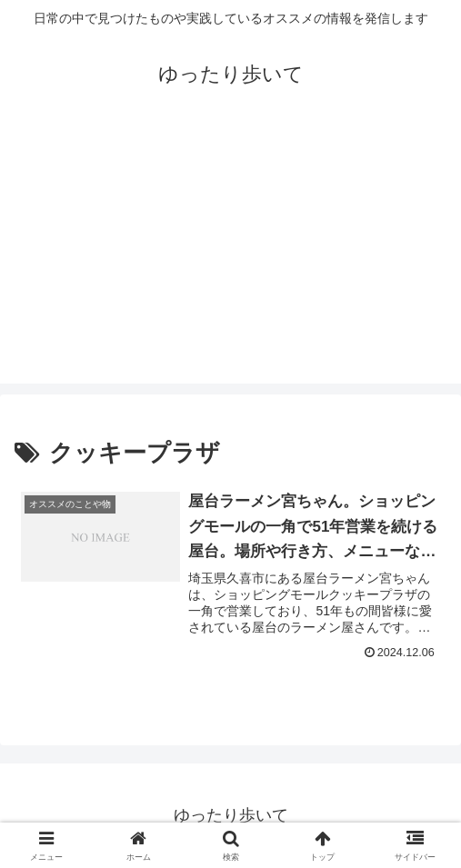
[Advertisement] (230, 256)
